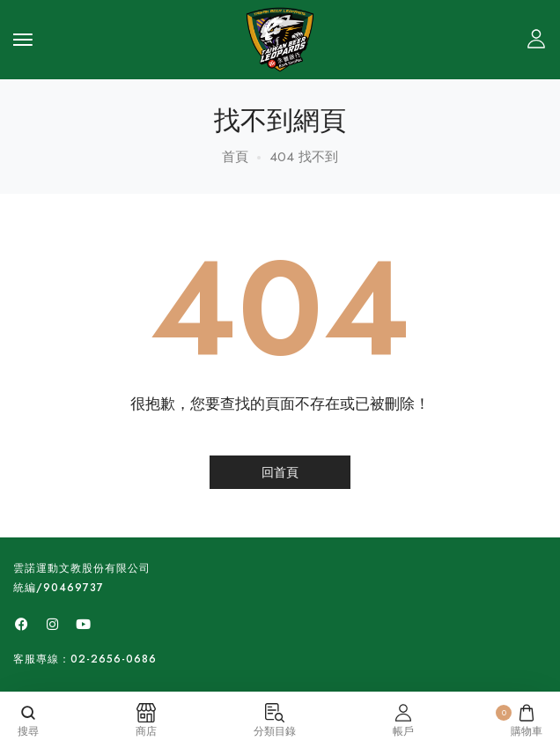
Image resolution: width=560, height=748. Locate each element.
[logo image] (280, 38)
